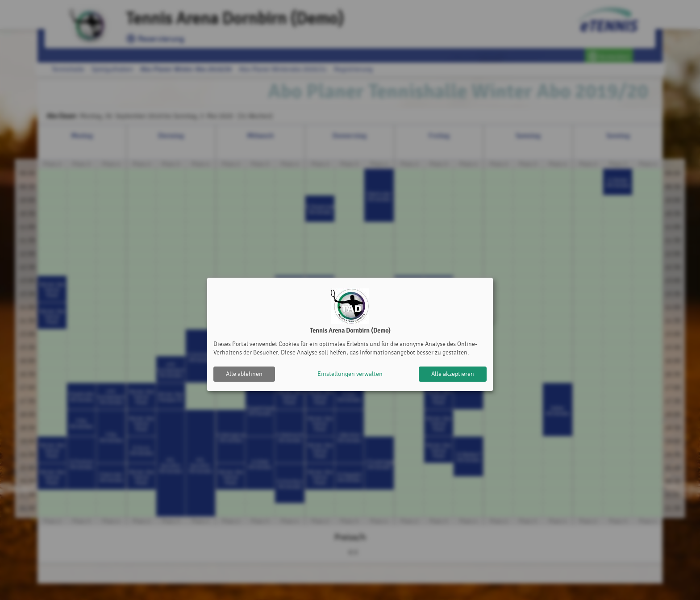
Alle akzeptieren (453, 374)
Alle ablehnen (244, 374)
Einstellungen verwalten (350, 374)
